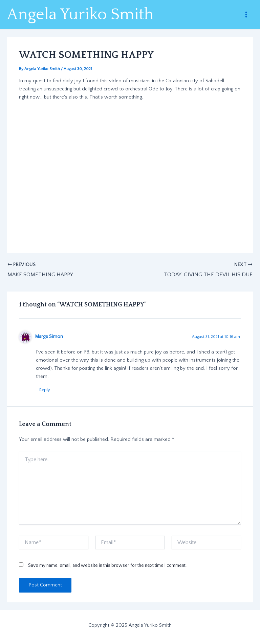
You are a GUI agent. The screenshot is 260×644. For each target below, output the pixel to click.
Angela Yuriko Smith (80, 15)
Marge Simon (49, 337)
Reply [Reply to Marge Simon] (45, 390)
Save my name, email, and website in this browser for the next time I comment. (107, 565)
